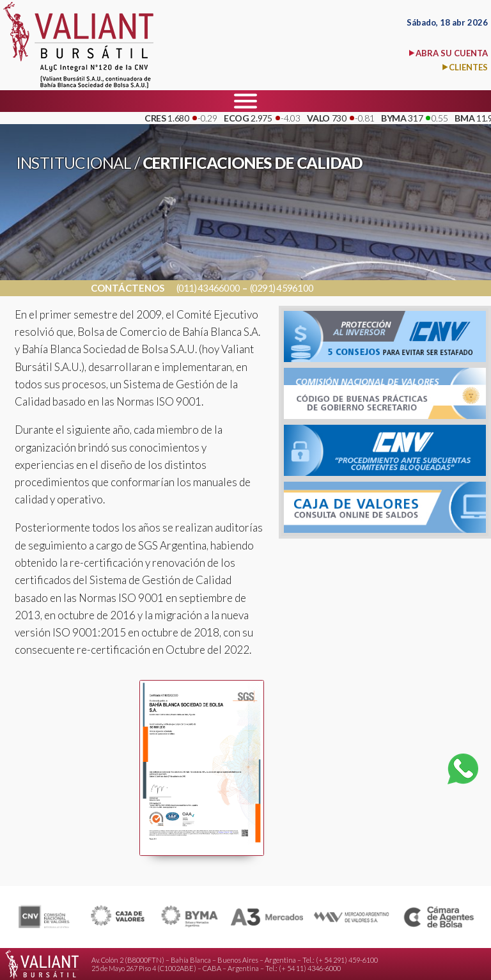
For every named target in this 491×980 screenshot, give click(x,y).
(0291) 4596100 (282, 288)
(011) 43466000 (208, 288)
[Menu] (245, 101)
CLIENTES (468, 67)
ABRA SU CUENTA (452, 53)
